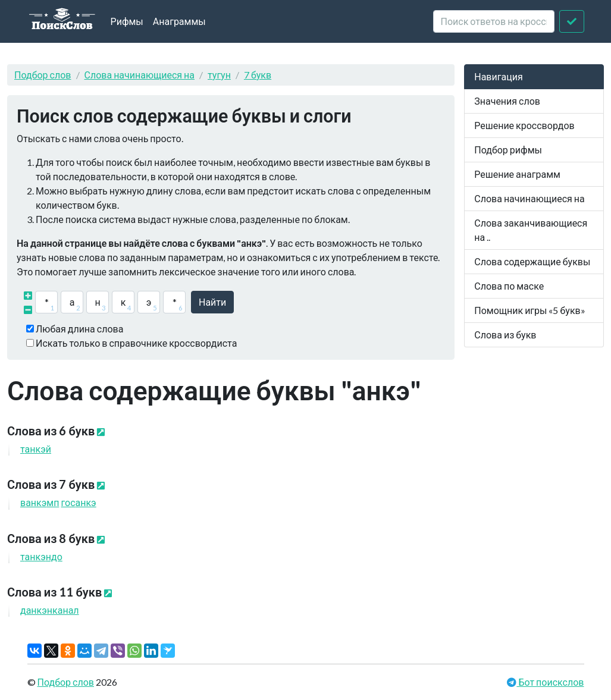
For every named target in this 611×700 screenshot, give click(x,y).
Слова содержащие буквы (532, 261)
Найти (212, 302)
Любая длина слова (79, 329)
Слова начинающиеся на (140, 75)
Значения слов (507, 101)
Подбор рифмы (508, 150)
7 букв (258, 75)
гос (78, 502)
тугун (219, 75)
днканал (50, 610)
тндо (41, 556)
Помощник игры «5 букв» (529, 310)
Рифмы (127, 21)
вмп (40, 502)
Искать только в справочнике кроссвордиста (136, 343)
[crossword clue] (494, 21)
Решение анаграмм (517, 174)
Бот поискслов (550, 682)
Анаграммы (179, 21)
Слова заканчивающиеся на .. (531, 230)
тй (36, 449)
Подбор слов (43, 75)
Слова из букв (505, 335)
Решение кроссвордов (524, 125)
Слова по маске (509, 286)
